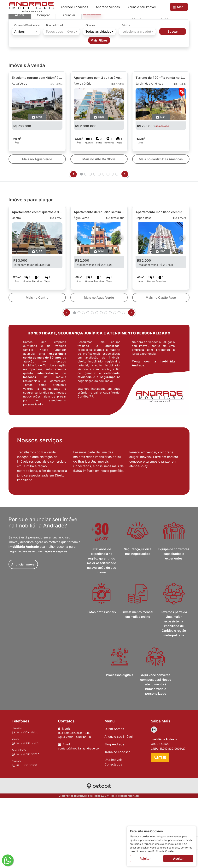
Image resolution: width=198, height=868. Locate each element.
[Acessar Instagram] (154, 799)
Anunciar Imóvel (23, 634)
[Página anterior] (73, 244)
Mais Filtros (99, 110)
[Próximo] (59, 174)
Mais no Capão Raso (161, 367)
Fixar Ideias (94, 866)
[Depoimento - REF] (167, 85)
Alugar (20, 85)
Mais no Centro (37, 367)
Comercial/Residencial (27, 95)
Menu (179, 7)
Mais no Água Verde (37, 229)
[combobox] (92, 84)
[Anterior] (16, 174)
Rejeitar (145, 859)
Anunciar (69, 85)
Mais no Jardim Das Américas (161, 229)
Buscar (173, 101)
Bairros (126, 95)
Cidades (90, 95)
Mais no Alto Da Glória (99, 229)
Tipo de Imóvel (54, 95)
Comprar (43, 85)
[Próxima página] (125, 244)
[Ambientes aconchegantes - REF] (162, 85)
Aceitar (178, 859)
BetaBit (82, 866)
